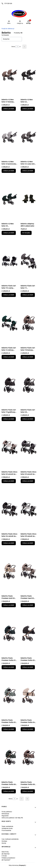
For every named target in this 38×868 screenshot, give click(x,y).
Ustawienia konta (7, 828)
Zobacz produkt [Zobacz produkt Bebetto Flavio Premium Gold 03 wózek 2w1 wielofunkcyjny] (9, 605)
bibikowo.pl (8, 29)
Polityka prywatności (8, 858)
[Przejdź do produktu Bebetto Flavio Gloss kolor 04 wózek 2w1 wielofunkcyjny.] (10, 509)
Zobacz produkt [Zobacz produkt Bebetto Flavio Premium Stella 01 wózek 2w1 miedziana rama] (9, 667)
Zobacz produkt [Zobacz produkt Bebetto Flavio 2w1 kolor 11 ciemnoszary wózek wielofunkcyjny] (28, 295)
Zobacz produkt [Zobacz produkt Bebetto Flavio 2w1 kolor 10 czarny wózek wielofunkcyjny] (9, 295)
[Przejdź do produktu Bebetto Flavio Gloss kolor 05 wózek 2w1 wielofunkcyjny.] (29, 509)
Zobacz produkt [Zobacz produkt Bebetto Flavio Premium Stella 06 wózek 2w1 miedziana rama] (9, 791)
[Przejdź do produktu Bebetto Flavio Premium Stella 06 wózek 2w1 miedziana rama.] (10, 757)
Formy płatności (7, 812)
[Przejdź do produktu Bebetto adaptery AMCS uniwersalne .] (29, 199)
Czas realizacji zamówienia (10, 839)
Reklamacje (5, 814)
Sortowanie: (5, 35)
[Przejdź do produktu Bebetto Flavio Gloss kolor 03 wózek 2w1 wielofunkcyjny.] (29, 447)
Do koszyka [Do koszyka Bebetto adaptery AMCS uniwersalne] (26, 233)
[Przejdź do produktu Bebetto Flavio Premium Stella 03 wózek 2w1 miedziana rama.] (10, 695)
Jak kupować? (6, 860)
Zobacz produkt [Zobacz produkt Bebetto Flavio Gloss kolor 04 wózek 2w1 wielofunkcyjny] (9, 543)
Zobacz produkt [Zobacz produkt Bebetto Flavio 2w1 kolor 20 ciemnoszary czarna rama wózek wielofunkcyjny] (28, 419)
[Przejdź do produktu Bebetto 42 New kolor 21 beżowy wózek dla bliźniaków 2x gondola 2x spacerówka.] (10, 75)
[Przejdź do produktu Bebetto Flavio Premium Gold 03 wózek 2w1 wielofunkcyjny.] (10, 571)
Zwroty (4, 843)
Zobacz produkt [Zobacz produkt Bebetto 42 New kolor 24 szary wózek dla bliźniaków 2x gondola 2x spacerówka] (28, 171)
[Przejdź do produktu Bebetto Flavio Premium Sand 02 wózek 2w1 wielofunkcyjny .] (29, 571)
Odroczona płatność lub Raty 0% (12, 818)
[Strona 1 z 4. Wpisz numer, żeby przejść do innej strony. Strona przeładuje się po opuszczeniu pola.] (17, 47)
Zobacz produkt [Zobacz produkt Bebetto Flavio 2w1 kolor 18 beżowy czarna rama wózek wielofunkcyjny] (28, 357)
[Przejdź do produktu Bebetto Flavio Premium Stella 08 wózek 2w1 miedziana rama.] (29, 757)
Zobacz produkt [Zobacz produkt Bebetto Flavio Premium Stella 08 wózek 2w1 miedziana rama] (28, 791)
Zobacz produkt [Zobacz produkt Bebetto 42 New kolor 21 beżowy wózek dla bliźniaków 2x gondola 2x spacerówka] (9, 109)
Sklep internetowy (17, 865)
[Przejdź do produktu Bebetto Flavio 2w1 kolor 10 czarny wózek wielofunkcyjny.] (10, 261)
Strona (13, 47)
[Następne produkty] (22, 799)
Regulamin (5, 816)
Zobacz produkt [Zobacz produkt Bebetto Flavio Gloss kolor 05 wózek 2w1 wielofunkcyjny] (28, 543)
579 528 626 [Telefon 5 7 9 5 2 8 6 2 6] (8, 4)
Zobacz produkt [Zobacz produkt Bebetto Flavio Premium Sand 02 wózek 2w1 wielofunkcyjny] (28, 605)
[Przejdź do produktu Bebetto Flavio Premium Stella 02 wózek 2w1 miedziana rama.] (29, 633)
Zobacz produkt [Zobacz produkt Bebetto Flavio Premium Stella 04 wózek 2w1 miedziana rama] (28, 729)
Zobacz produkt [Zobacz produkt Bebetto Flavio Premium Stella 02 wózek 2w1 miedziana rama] (28, 667)
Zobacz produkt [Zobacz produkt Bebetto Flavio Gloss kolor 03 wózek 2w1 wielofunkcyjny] (28, 481)
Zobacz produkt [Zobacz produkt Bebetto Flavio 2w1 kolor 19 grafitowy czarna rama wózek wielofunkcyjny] (9, 419)
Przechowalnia (6, 830)
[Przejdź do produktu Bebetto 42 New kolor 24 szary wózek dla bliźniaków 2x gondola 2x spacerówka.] (29, 137)
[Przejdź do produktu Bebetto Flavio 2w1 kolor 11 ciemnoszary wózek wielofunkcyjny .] (29, 261)
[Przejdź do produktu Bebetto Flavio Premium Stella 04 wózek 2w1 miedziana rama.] (29, 695)
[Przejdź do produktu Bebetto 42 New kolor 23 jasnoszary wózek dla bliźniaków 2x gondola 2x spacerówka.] (10, 137)
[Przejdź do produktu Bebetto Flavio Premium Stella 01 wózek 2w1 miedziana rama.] (10, 633)
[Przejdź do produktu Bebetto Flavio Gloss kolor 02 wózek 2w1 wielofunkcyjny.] (10, 447)
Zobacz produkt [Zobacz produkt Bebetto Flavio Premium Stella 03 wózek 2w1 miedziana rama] (9, 729)
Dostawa (4, 841)
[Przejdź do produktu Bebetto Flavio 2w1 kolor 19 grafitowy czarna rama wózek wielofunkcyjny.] (10, 385)
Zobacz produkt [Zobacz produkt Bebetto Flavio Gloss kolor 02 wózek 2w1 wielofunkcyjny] (9, 481)
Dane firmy (5, 852)
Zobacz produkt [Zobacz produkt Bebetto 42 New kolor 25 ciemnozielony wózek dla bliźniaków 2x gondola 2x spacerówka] (9, 233)
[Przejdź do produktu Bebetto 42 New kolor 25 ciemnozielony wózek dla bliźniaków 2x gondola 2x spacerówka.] (10, 199)
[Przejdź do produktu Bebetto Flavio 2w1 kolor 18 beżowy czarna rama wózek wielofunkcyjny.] (29, 323)
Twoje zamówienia (7, 826)
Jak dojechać (6, 854)
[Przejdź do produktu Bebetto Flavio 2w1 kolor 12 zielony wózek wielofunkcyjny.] (10, 323)
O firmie (4, 856)
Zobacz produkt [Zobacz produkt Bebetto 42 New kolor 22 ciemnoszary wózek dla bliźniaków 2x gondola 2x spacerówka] (28, 109)
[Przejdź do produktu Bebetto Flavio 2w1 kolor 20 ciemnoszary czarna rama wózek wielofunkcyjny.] (29, 385)
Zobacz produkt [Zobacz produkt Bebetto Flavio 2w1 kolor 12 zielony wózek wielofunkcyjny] (9, 357)
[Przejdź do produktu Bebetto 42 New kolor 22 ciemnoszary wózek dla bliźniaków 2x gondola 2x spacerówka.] (29, 75)
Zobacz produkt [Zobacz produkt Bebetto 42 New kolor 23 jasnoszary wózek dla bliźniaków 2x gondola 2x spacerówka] (9, 171)
